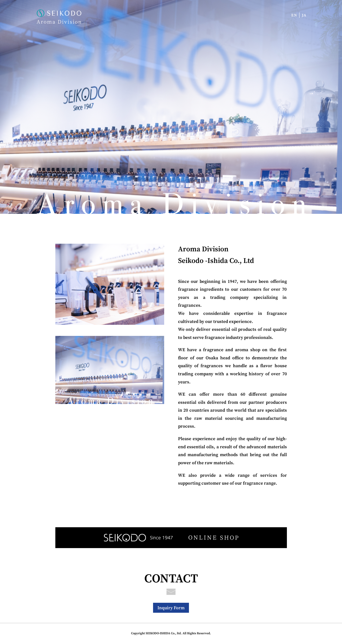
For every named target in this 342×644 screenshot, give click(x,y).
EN (294, 15)
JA (304, 15)
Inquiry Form (171, 608)
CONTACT (171, 581)
